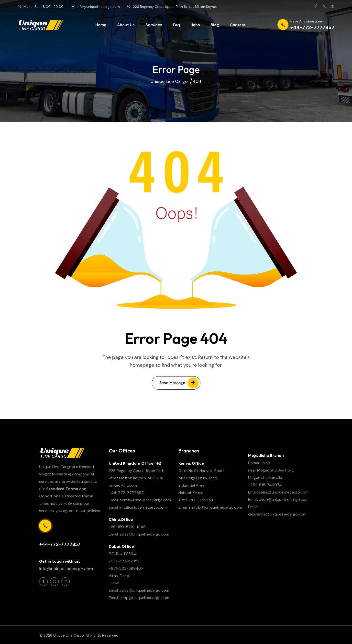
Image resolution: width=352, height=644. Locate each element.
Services (154, 25)
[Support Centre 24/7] (45, 526)
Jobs (195, 25)
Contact (238, 25)
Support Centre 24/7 (56, 536)
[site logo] (41, 25)
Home (101, 25)
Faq (176, 25)
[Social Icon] (43, 582)
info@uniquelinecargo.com (98, 7)
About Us (126, 25)
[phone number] (306, 25)
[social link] (316, 7)
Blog (215, 25)
